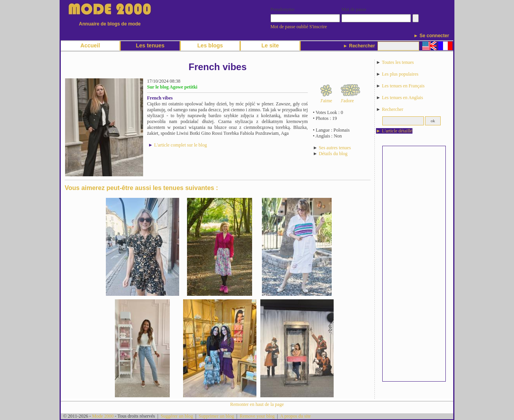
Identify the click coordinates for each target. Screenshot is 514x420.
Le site (270, 45)
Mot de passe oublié (289, 27)
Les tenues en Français (403, 86)
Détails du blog (333, 154)
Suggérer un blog (177, 416)
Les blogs (210, 45)
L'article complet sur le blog (181, 145)
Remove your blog (257, 416)
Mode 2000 (103, 416)
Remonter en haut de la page (257, 404)
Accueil (90, 45)
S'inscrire (318, 27)
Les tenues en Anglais (402, 98)
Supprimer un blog (216, 416)
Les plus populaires (400, 74)
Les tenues (150, 45)
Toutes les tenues (398, 62)
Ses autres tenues (335, 148)
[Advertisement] (414, 264)
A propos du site (295, 416)
